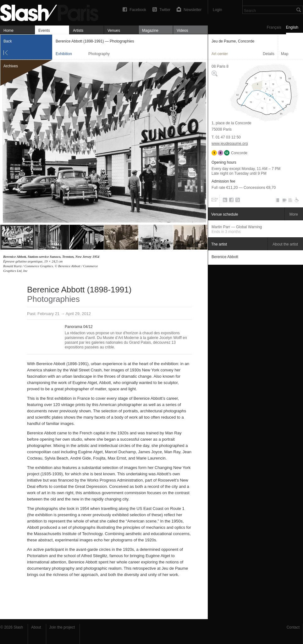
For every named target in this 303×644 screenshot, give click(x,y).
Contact (293, 627)
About (36, 627)
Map (285, 54)
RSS (224, 201)
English (292, 27)
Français (274, 27)
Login (217, 10)
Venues (114, 31)
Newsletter (193, 10)
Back (8, 41)
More (294, 214)
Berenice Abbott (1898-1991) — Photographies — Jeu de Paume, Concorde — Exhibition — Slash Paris (52, 12)
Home (8, 31)
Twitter (165, 10)
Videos (182, 31)
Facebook (138, 10)
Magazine (150, 31)
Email (214, 201)
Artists (78, 31)
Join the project (62, 627)
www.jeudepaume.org (230, 144)
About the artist (285, 244)
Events (44, 31)
